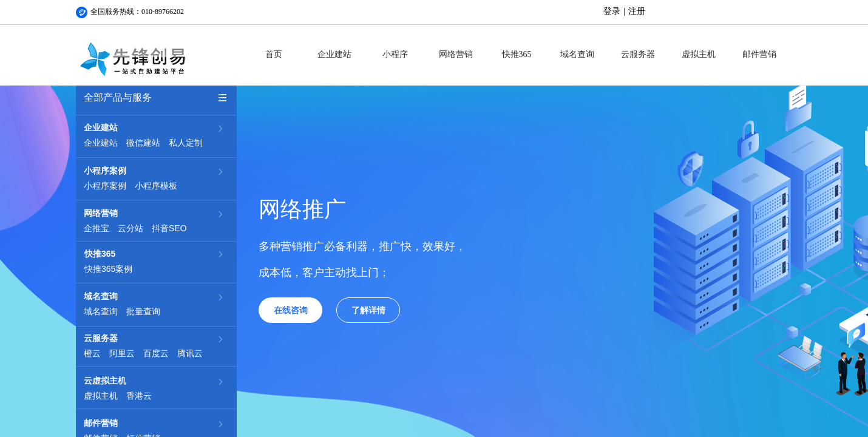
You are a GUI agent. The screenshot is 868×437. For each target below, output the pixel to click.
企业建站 (334, 54)
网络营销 (456, 54)
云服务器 (638, 54)
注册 (637, 11)
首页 (274, 54)
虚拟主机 (699, 54)
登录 (612, 11)
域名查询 (577, 54)
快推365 (517, 54)
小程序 (395, 54)
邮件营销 (759, 54)
